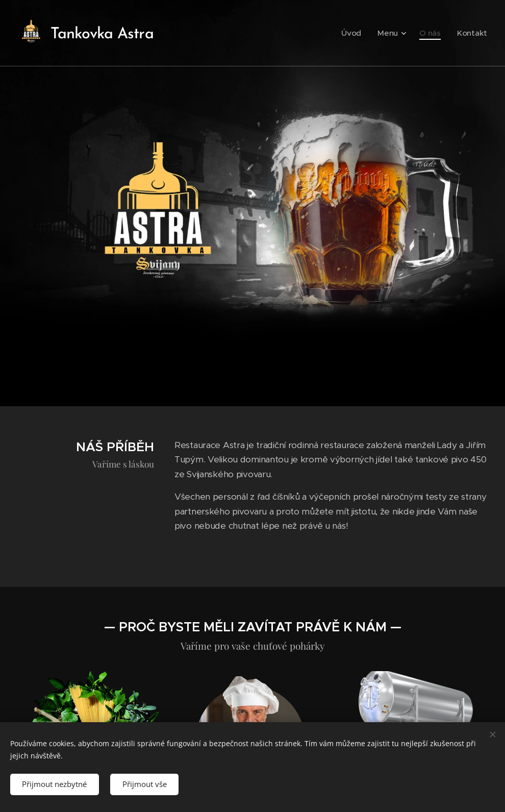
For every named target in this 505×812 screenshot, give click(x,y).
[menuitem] (363, 33)
